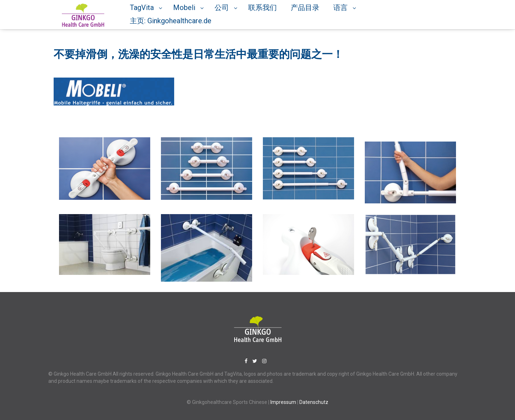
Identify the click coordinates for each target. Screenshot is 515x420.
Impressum (284, 402)
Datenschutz (314, 402)
